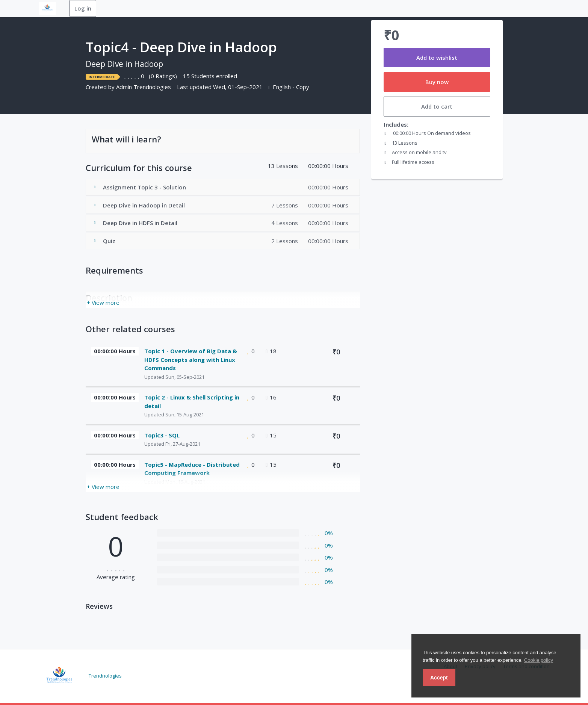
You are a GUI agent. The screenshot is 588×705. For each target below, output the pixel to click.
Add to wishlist (437, 57)
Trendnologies (105, 675)
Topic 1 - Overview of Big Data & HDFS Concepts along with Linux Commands (191, 359)
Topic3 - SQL (162, 435)
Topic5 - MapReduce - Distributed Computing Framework (192, 469)
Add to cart (437, 106)
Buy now (437, 82)
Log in (83, 8)
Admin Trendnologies (144, 87)
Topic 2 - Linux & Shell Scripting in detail (192, 402)
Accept (439, 678)
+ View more (103, 303)
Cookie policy (539, 660)
